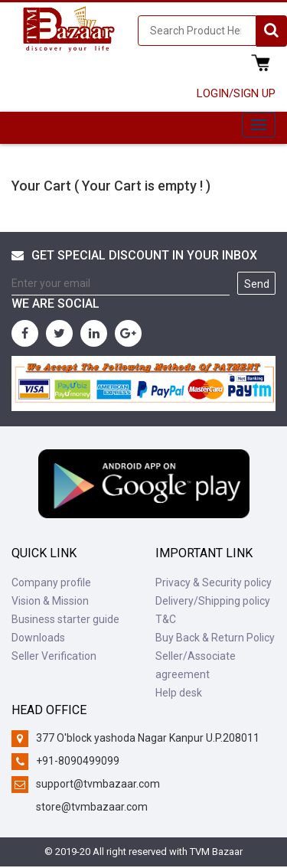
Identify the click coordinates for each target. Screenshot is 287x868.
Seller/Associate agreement (196, 665)
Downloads (38, 638)
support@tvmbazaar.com (98, 784)
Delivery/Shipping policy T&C (213, 610)
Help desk (179, 693)
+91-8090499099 (78, 761)
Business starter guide (65, 619)
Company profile (51, 582)
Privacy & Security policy (214, 582)
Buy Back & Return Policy (215, 638)
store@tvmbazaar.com (92, 807)
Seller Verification (54, 656)
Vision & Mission (50, 601)
